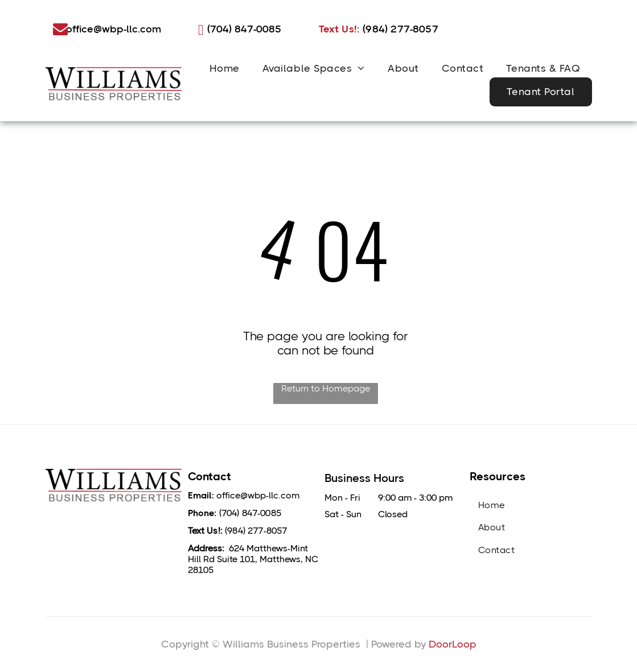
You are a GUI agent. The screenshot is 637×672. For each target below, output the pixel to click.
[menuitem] (225, 68)
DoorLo (446, 644)
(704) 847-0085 (250, 513)
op (470, 644)
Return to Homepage (326, 388)
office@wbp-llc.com (258, 495)
